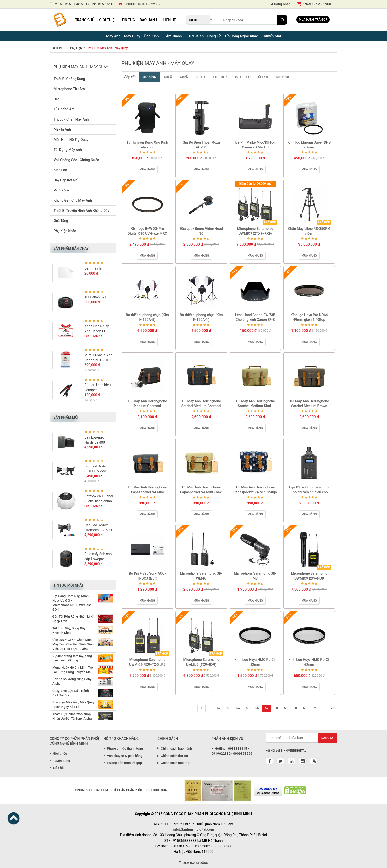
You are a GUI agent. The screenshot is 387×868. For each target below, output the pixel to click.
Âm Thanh (174, 36)
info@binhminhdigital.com (193, 829)
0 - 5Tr (200, 77)
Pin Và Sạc (62, 190)
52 (219, 708)
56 (257, 708)
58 (276, 708)
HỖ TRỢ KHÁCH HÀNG (121, 739)
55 (248, 708)
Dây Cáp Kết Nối (66, 180)
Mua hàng (147, 169)
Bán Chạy (150, 77)
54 (238, 708)
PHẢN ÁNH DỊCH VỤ (227, 739)
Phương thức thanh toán (123, 748)
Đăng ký (328, 738)
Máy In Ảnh (62, 129)
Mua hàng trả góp (313, 20)
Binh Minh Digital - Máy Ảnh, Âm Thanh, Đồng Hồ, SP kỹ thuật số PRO (59, 20)
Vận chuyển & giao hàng (123, 756)
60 (295, 708)
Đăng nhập (281, 4)
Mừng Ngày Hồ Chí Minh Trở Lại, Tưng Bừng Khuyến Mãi (73, 670)
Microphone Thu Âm (69, 89)
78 (332, 708)
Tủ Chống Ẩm (64, 109)
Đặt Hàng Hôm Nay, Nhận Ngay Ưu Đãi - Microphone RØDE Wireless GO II (72, 603)
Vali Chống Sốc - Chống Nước (76, 160)
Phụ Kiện (76, 48)
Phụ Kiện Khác (65, 231)
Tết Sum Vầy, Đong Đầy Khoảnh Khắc (69, 630)
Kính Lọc (60, 170)
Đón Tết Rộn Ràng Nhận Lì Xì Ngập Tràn (73, 619)
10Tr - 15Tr (242, 77)
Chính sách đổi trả (173, 756)
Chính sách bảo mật (174, 763)
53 (229, 708)
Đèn (57, 99)
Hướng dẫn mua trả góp (123, 763)
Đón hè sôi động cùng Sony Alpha (72, 681)
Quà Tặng (61, 221)
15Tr (263, 77)
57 (267, 708)
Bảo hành (148, 20)
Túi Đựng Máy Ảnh (68, 150)
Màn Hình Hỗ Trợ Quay (71, 140)
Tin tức (128, 20)
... (210, 708)
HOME (58, 48)
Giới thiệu (108, 20)
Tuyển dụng (60, 761)
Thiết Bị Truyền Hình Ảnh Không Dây (81, 211)
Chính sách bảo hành (175, 748)
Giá (168, 77)
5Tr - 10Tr (220, 77)
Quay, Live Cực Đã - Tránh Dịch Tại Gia (71, 693)
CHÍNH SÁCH (168, 739)
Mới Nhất (282, 77)
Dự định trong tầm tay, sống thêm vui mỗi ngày (72, 658)
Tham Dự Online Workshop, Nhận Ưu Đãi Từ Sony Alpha (72, 716)
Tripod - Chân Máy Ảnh (71, 119)
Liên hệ (170, 20)
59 (286, 708)
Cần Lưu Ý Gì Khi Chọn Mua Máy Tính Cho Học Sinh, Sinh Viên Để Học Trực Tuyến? (73, 644)
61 (305, 708)
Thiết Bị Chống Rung (69, 79)
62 (314, 708)
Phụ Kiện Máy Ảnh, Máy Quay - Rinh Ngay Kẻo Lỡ (73, 705)
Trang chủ (85, 20)
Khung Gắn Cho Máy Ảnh (73, 200)
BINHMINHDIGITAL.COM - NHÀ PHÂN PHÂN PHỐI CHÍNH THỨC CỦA (121, 790)
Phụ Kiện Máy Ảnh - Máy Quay (108, 48)
